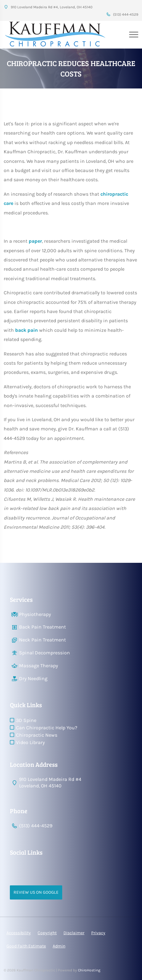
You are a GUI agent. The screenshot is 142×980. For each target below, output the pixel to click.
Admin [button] (59, 946)
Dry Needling (33, 678)
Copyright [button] (47, 933)
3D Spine (26, 720)
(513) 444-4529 (122, 14)
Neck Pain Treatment (43, 640)
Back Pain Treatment (43, 627)
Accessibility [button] (19, 933)
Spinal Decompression (45, 653)
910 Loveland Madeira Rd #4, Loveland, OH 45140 (48, 7)
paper (35, 241)
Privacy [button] (98, 933)
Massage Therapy (39, 666)
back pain (26, 330)
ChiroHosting (89, 970)
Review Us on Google (36, 892)
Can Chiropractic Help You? (47, 728)
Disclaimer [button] (74, 933)
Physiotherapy (35, 614)
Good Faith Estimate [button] (26, 946)
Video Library (30, 742)
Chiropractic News (37, 735)
